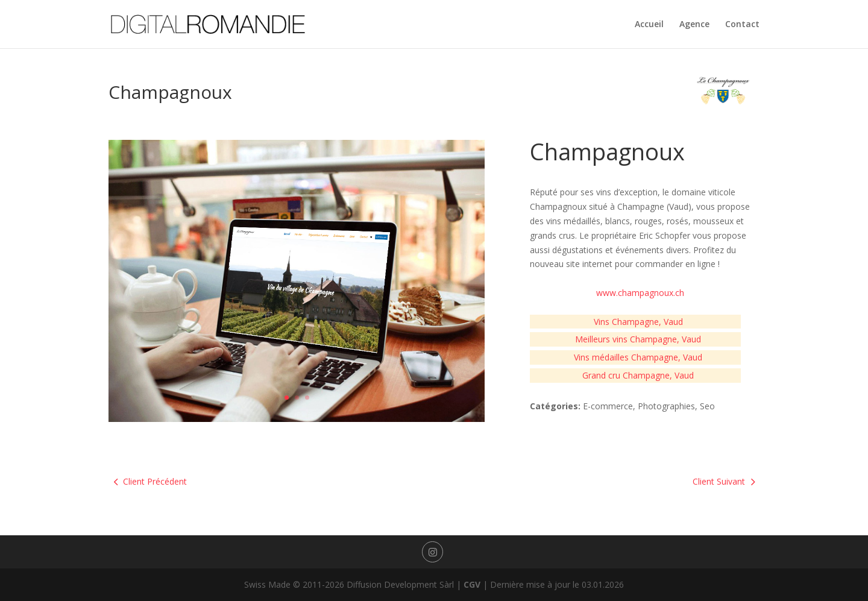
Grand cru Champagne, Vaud (638, 375)
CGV (472, 584)
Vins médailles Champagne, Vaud (638, 357)
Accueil (649, 25)
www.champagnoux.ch (640, 293)
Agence (694, 25)
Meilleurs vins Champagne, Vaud (638, 339)
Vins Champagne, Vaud (638, 322)
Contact (742, 25)
